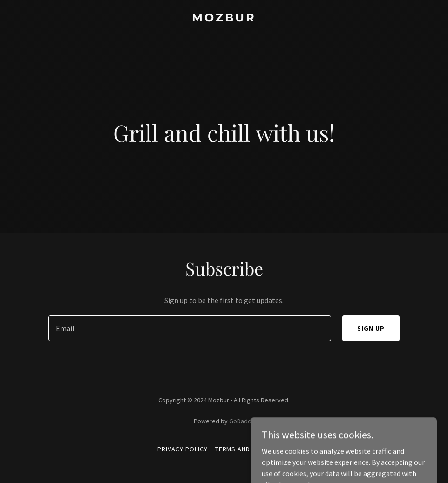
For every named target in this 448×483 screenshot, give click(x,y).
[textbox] (190, 328)
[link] (224, 19)
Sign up (371, 328)
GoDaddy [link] (242, 421)
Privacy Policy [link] (183, 449)
